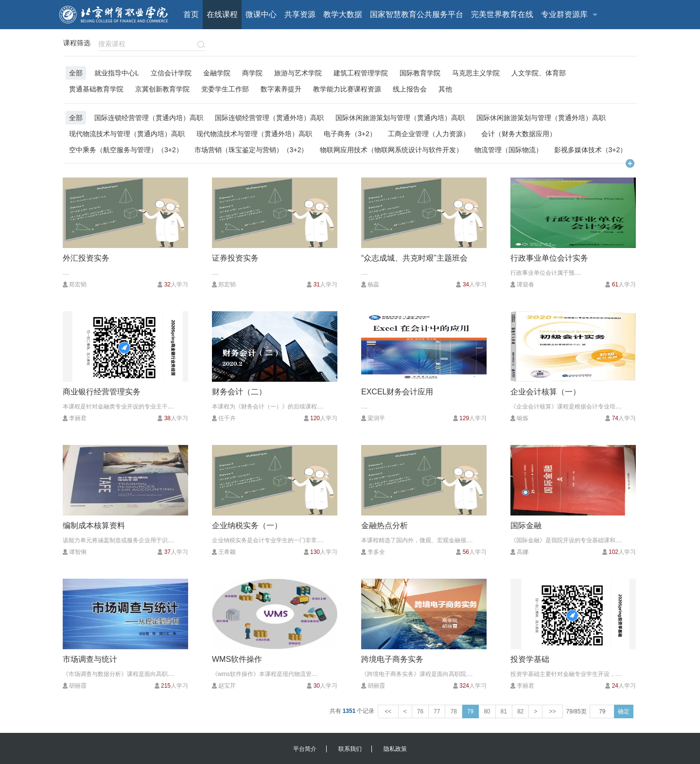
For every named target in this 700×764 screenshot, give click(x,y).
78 (453, 711)
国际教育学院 (420, 73)
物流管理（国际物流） (508, 150)
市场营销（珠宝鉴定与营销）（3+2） (251, 150)
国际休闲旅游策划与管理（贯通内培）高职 (400, 117)
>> (552, 711)
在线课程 (222, 14)
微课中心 (261, 14)
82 (520, 711)
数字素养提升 (281, 89)
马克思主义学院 (476, 73)
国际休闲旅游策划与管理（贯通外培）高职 (541, 117)
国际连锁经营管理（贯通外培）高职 (269, 117)
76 (420, 711)
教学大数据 (343, 14)
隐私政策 (395, 749)
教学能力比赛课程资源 (347, 89)
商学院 (252, 73)
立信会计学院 (171, 73)
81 (504, 711)
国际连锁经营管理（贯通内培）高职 (149, 117)
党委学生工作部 (225, 89)
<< (388, 711)
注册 (631, 44)
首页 (191, 14)
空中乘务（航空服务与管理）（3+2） (126, 150)
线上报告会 (410, 89)
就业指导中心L (117, 73)
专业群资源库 (564, 14)
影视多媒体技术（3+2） (591, 150)
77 (437, 711)
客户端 (513, 44)
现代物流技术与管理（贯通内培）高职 (127, 133)
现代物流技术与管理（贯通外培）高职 (254, 133)
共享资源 (300, 14)
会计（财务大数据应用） (519, 133)
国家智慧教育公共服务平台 (417, 14)
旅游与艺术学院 (298, 73)
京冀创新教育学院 (162, 89)
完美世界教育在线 (502, 14)
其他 (445, 89)
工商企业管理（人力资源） (429, 133)
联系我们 (350, 749)
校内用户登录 (597, 44)
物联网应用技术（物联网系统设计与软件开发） (391, 150)
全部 (76, 73)
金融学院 (217, 73)
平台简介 (305, 749)
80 (487, 711)
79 (470, 711)
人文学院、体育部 (539, 73)
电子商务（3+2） (350, 133)
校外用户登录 (550, 44)
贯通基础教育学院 (96, 89)
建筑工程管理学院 (361, 73)
